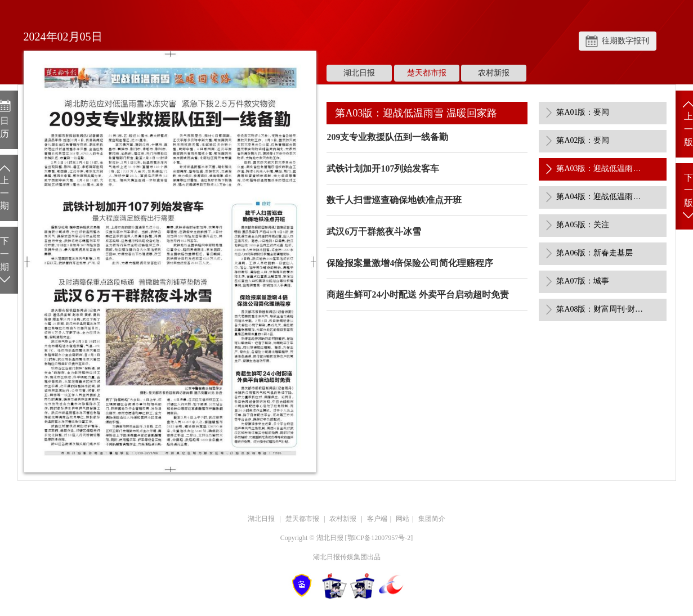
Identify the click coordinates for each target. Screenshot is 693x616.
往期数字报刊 (625, 41)
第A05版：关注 (583, 225)
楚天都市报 (427, 73)
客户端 (377, 519)
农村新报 (494, 73)
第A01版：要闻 (583, 112)
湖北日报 (359, 73)
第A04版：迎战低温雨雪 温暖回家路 (601, 197)
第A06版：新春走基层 (594, 253)
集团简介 (432, 519)
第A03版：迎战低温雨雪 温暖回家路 (601, 168)
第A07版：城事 (583, 281)
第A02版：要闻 (583, 140)
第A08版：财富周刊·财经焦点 (601, 309)
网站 (403, 519)
